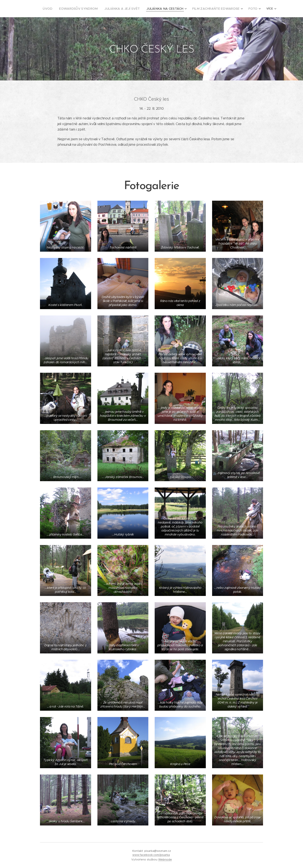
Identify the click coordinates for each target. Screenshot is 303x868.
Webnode (165, 859)
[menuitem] (65, 9)
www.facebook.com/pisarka (151, 855)
